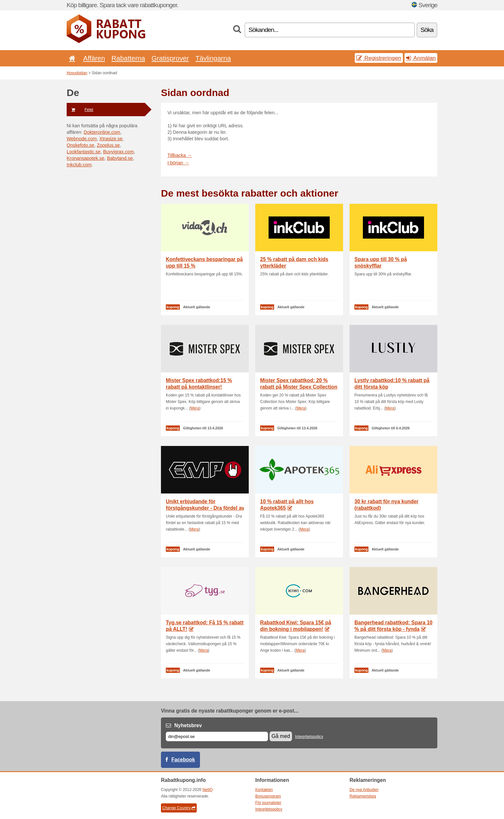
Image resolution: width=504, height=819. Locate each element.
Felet (80, 110)
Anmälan (421, 58)
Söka (427, 30)
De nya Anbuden (364, 790)
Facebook (183, 760)
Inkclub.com (79, 165)
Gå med (281, 736)
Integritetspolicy (309, 737)
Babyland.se (120, 158)
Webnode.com (82, 139)
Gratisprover (170, 58)
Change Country (179, 808)
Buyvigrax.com (118, 152)
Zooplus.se (108, 145)
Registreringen (379, 58)
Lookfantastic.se (84, 152)
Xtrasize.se (111, 139)
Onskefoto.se (80, 145)
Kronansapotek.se (86, 158)
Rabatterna (128, 58)
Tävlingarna (213, 58)
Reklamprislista (363, 796)
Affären (94, 58)
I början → (178, 163)
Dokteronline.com (102, 132)
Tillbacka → (180, 155)
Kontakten (264, 790)
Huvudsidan (77, 73)
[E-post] (217, 736)
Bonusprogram (268, 796)
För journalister (268, 803)
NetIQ (208, 790)
